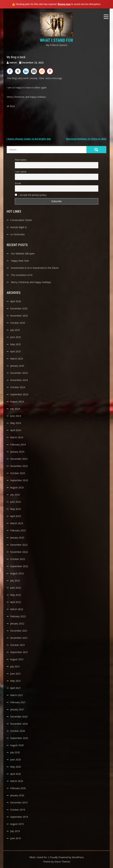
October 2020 (18, 731)
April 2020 (16, 774)
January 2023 (17, 538)
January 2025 (17, 366)
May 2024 (16, 423)
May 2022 (16, 595)
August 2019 (17, 824)
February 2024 (18, 444)
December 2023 (19, 459)
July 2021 (15, 666)
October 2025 (18, 323)
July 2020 (15, 752)
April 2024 (16, 430)
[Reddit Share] (42, 71)
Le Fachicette (17, 234)
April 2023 (16, 516)
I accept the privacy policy (31, 195)
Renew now (64, 4)
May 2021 (16, 681)
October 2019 (18, 810)
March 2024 (17, 437)
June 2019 (16, 838)
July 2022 (15, 581)
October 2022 (18, 559)
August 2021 (17, 659)
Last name (21, 172)
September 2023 (19, 480)
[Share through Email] (34, 71)
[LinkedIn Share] (26, 71)
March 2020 (17, 781)
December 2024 (19, 373)
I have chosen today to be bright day (29, 139)
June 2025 (16, 337)
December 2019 (19, 802)
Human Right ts (19, 227)
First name (21, 160)
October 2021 (18, 645)
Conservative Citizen (21, 220)
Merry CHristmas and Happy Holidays (31, 282)
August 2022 (17, 573)
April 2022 (16, 602)
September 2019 (19, 817)
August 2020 (17, 745)
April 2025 (16, 351)
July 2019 (15, 831)
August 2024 (17, 402)
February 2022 (18, 616)
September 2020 (19, 738)
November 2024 (19, 380)
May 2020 (16, 767)
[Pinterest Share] (50, 71)
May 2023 (16, 509)
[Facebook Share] (10, 71)
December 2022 (19, 545)
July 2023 (15, 495)
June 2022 (16, 588)
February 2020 (18, 788)
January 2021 (17, 709)
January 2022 (17, 623)
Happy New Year (20, 261)
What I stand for (56, 40)
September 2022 (19, 566)
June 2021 (16, 674)
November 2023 (19, 466)
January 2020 (17, 795)
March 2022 (17, 609)
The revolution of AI (22, 275)
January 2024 (17, 452)
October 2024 (18, 387)
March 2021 (17, 695)
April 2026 (16, 301)
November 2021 (19, 638)
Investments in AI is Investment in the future (35, 268)
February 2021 (18, 702)
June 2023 (16, 502)
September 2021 (19, 652)
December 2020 (19, 717)
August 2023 (17, 487)
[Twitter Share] (18, 71)
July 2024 (15, 409)
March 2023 (17, 523)
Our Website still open (23, 254)
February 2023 (18, 530)
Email (18, 183)
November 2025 (19, 316)
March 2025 (17, 359)
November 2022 (19, 552)
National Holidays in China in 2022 (86, 139)
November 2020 (19, 724)
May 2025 (16, 344)
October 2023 (18, 473)
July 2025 (15, 330)
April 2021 (16, 688)
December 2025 (19, 308)
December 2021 (19, 631)
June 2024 (16, 416)
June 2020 (16, 760)
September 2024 (19, 394)
